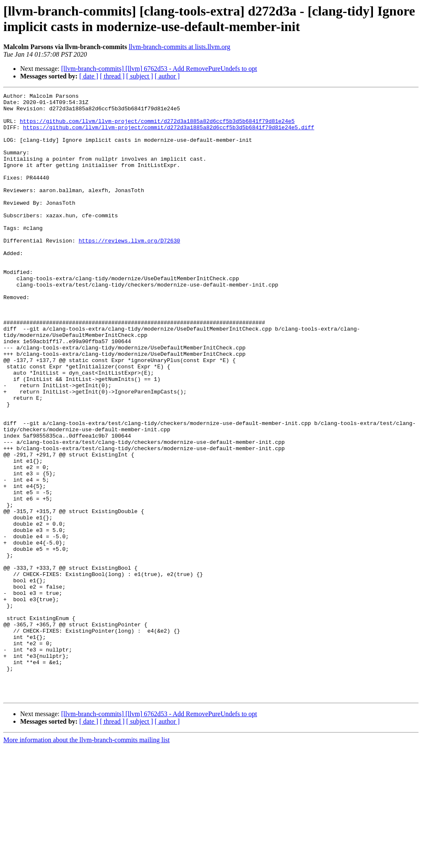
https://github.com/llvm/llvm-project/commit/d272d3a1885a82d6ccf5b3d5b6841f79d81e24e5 (157, 127)
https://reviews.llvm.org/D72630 (129, 271)
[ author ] (167, 76)
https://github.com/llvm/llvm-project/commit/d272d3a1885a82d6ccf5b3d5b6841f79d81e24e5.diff (169, 135)
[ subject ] (140, 76)
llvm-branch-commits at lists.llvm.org (180, 47)
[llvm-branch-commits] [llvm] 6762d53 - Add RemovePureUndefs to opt (159, 69)
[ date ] (89, 76)
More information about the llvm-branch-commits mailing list (86, 861)
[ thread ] (112, 76)
